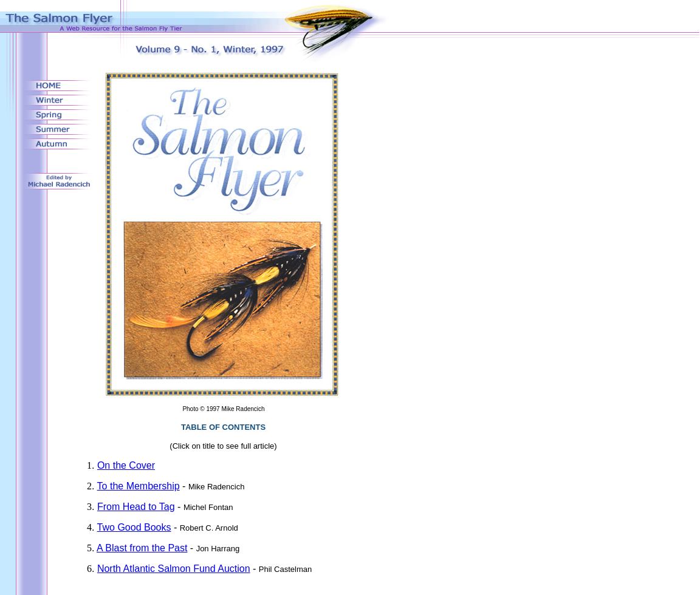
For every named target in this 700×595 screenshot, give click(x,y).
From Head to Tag (136, 507)
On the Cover (126, 465)
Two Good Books (134, 527)
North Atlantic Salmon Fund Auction (174, 569)
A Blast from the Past (142, 548)
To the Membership (139, 486)
